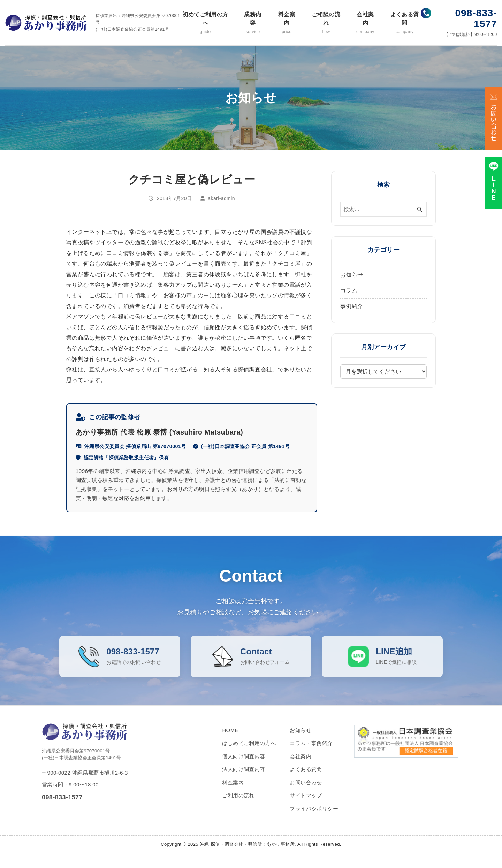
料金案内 (287, 23)
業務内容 (253, 23)
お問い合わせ (306, 789)
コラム (349, 290)
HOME (230, 737)
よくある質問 (405, 23)
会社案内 (365, 23)
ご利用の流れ (238, 802)
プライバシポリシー (314, 816)
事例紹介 (352, 306)
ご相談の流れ (326, 23)
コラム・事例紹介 (311, 750)
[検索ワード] (383, 209)
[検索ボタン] (420, 209)
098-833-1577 (476, 18)
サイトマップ (306, 802)
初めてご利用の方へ (205, 23)
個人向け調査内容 (244, 763)
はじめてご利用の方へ (249, 750)
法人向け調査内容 (244, 776)
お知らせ (352, 275)
